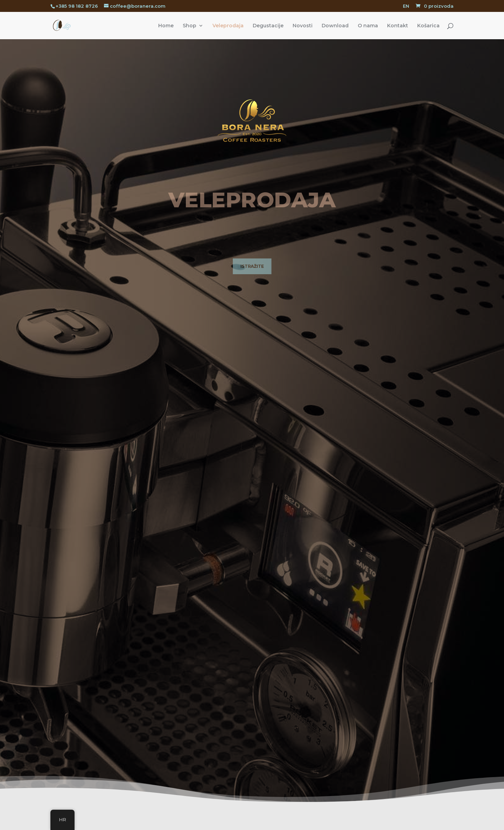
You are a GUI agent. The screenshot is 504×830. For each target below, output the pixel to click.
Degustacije (268, 26)
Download (335, 26)
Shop (190, 26)
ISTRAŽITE (252, 267)
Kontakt (398, 26)
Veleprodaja (228, 26)
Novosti (303, 26)
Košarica (428, 26)
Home (166, 26)
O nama (368, 26)
